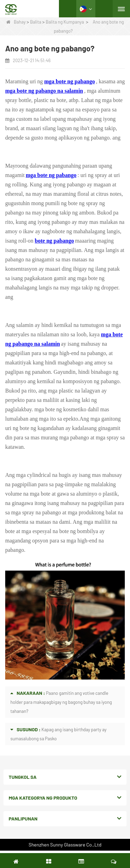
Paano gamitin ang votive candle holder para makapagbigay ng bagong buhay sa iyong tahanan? (61, 702)
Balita (36, 22)
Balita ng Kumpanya (65, 22)
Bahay (16, 22)
